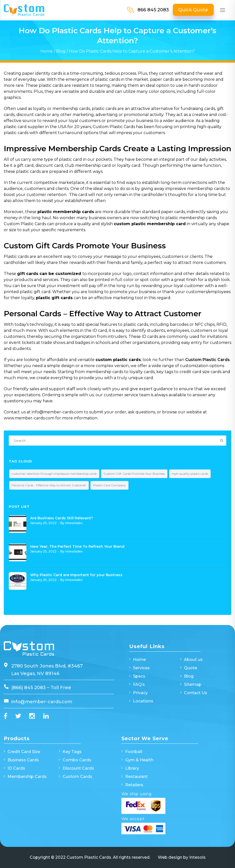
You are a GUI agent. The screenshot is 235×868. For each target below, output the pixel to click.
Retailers (134, 785)
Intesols (197, 857)
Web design (170, 857)
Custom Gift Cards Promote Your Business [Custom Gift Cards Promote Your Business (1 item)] (134, 474)
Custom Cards (77, 777)
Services (141, 668)
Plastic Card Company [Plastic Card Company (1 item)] (109, 485)
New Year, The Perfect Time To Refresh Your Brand (77, 546)
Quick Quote (193, 10)
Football (134, 752)
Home (47, 51)
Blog (61, 51)
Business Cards (23, 760)
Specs (139, 676)
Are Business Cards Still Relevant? (62, 518)
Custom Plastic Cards (207, 360)
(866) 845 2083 (29, 688)
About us (193, 660)
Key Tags (72, 752)
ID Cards (16, 768)
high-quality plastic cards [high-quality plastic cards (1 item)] (190, 474)
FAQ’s (139, 684)
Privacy (140, 693)
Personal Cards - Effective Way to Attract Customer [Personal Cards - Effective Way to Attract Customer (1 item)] (49, 485)
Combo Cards (77, 760)
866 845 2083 (153, 10)
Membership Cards (27, 777)
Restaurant (136, 777)
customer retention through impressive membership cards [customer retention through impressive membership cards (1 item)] (54, 474)
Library (132, 768)
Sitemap (193, 684)
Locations (143, 701)
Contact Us (196, 693)
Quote (191, 668)
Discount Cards (78, 768)
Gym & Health (139, 760)
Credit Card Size (24, 752)
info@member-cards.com (42, 702)
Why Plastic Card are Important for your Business (76, 575)
